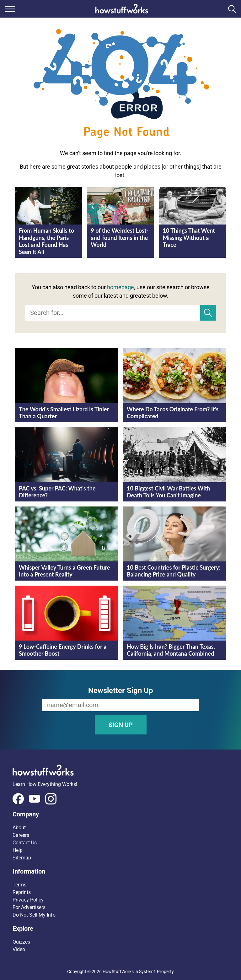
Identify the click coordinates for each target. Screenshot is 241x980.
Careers (21, 835)
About (19, 828)
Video (19, 949)
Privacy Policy (28, 900)
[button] (120, 814)
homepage (120, 287)
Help (18, 850)
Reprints (22, 892)
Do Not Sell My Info (34, 915)
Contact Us (25, 843)
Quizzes (21, 942)
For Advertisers (29, 907)
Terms (19, 885)
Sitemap (22, 858)
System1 (147, 972)
